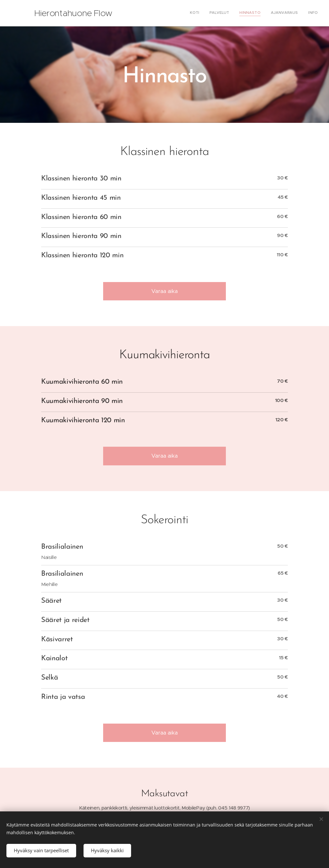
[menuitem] (278, 13)
